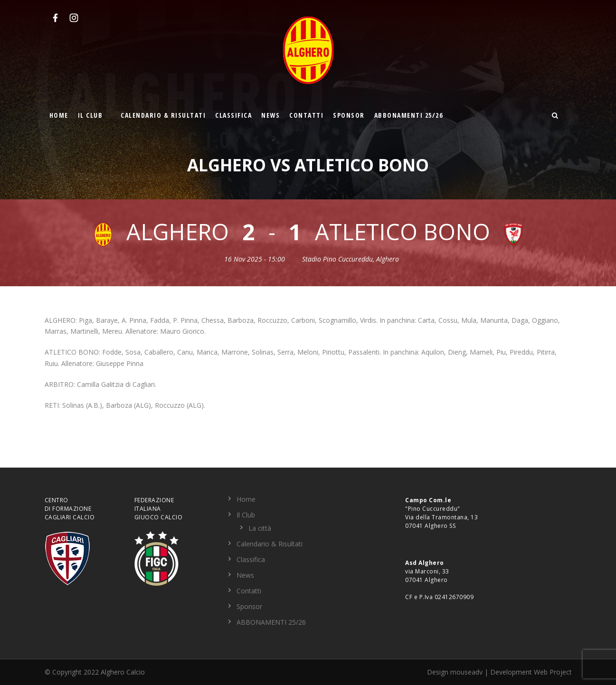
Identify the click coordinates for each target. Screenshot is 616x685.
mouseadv (466, 672)
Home (59, 115)
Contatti (306, 115)
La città (260, 528)
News (270, 115)
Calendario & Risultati (163, 115)
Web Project (553, 672)
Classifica (233, 115)
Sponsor (349, 115)
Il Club (90, 115)
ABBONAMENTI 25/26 (409, 115)
